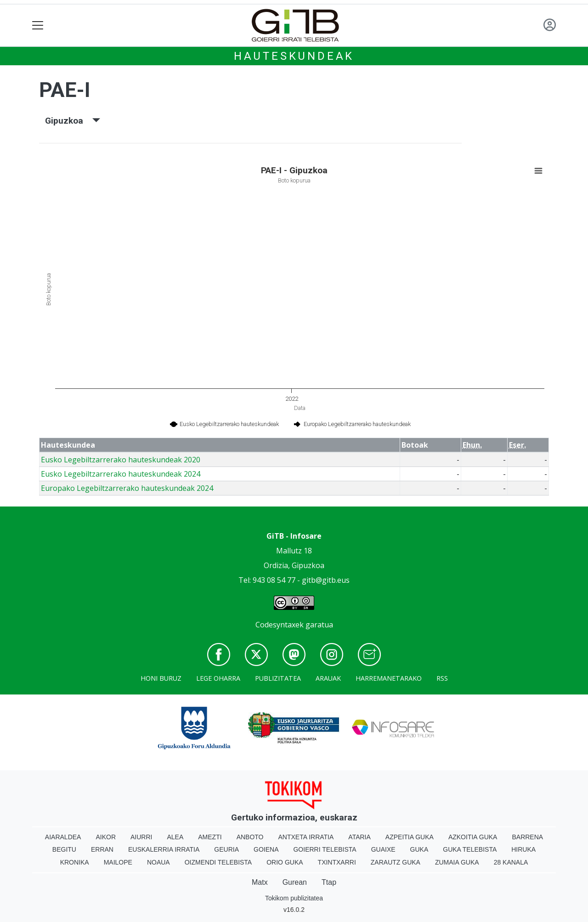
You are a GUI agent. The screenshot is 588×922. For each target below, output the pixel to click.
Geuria (226, 849)
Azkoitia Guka (473, 837)
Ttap (329, 882)
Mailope (118, 862)
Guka (419, 849)
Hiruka (523, 849)
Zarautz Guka (396, 862)
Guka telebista (470, 849)
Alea (175, 837)
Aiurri (141, 837)
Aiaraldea (63, 837)
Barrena (527, 837)
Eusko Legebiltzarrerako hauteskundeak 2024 (121, 474)
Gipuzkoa (73, 121)
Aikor (106, 837)
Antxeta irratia (306, 837)
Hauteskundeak (294, 56)
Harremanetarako (389, 678)
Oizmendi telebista (218, 862)
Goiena (266, 849)
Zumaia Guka (457, 862)
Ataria (359, 837)
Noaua (158, 862)
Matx (260, 882)
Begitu (64, 849)
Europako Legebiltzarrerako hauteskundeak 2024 (127, 488)
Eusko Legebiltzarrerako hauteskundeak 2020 (121, 460)
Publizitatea (278, 678)
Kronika (75, 862)
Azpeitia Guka (410, 837)
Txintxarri (337, 862)
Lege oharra (218, 678)
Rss (442, 678)
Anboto (250, 837)
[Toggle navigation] (38, 26)
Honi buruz (161, 678)
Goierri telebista (325, 849)
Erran (102, 849)
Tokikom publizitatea (294, 898)
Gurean (295, 882)
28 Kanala (511, 862)
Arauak (328, 678)
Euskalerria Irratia (164, 849)
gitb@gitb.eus (326, 580)
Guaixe (383, 849)
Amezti (210, 837)
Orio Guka (285, 862)
